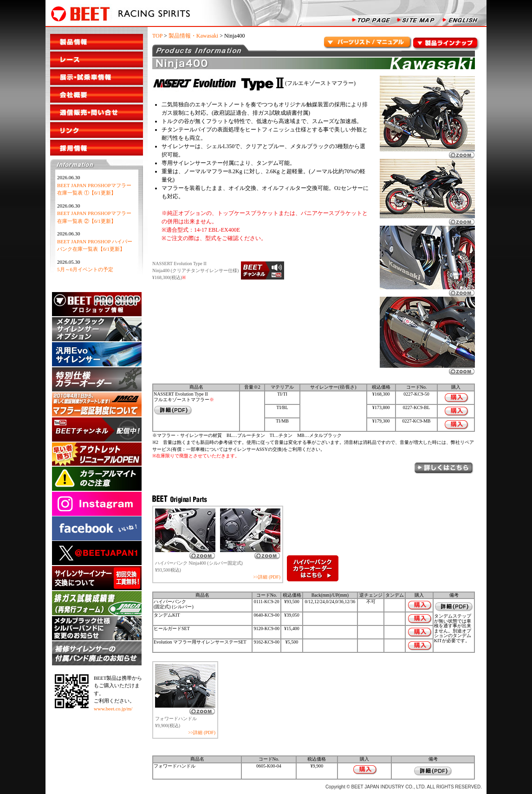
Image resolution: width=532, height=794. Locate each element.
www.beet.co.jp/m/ (113, 709)
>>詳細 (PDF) (267, 577)
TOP (157, 36)
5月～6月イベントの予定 (85, 269)
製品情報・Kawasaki (193, 36)
